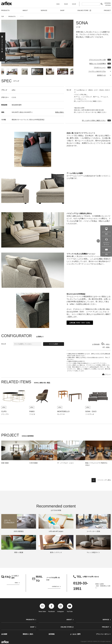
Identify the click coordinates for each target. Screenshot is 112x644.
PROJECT (106, 627)
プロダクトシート (100, 67)
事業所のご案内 (28, 634)
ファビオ (32, 414)
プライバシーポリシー (103, 634)
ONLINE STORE (66, 627)
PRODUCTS (12, 17)
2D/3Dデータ (101, 75)
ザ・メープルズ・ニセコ (65, 463)
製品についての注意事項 (98, 64)
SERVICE (106, 620)
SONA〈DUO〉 (92, 411)
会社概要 (4, 634)
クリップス (5, 414)
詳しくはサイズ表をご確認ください (94, 120)
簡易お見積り (60, 112)
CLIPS (4, 411)
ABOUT (69, 620)
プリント (108, 374)
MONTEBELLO (63, 411)
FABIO (32, 411)
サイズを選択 (54, 344)
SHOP (32, 627)
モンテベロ (61, 414)
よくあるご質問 (75, 634)
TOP (3, 17)
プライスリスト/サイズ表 (97, 60)
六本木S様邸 (33, 463)
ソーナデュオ (90, 414)
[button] (12, 72)
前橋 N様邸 (5, 463)
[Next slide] (70, 43)
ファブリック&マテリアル (97, 71)
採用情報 (52, 634)
